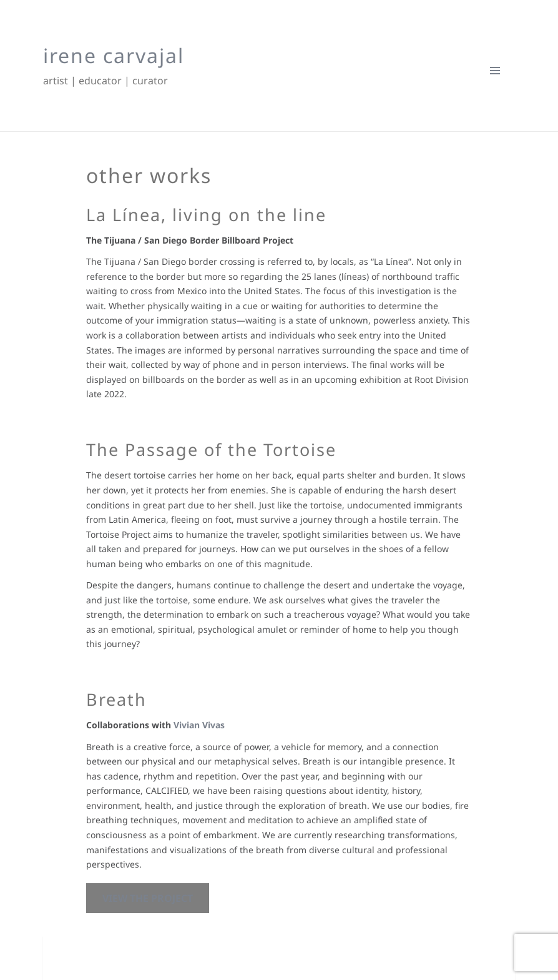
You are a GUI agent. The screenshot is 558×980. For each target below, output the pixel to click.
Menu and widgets (495, 90)
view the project (148, 898)
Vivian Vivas (199, 725)
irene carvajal (114, 55)
